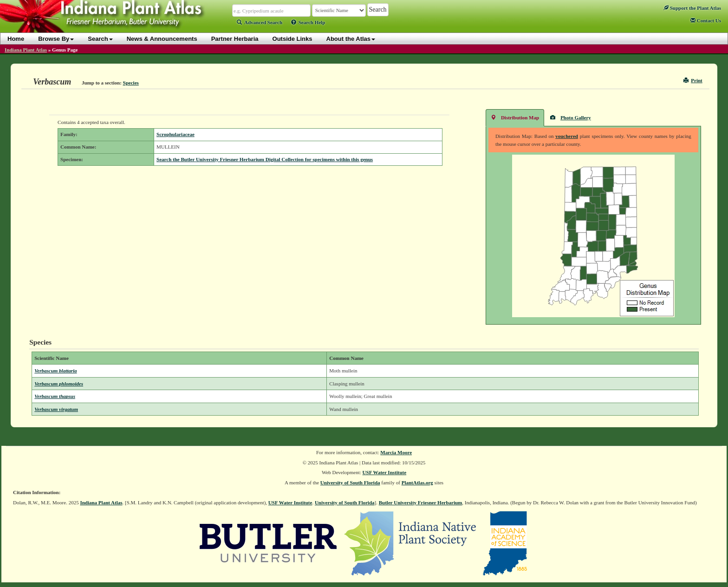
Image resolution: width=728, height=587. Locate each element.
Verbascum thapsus (55, 396)
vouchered (567, 136)
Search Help (308, 22)
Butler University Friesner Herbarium (421, 502)
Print (693, 80)
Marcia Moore (396, 452)
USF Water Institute (385, 472)
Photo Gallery (571, 117)
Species (131, 83)
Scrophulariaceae (175, 134)
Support (692, 8)
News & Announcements (162, 39)
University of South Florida (350, 483)
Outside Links (292, 39)
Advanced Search (260, 22)
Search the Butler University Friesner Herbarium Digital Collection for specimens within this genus (265, 159)
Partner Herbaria (235, 39)
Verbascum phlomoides (59, 384)
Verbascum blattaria (55, 371)
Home (16, 39)
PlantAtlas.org (417, 483)
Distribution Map (515, 117)
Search (100, 39)
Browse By (56, 39)
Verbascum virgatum (56, 409)
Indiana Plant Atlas (26, 50)
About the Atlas (351, 39)
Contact (706, 20)
